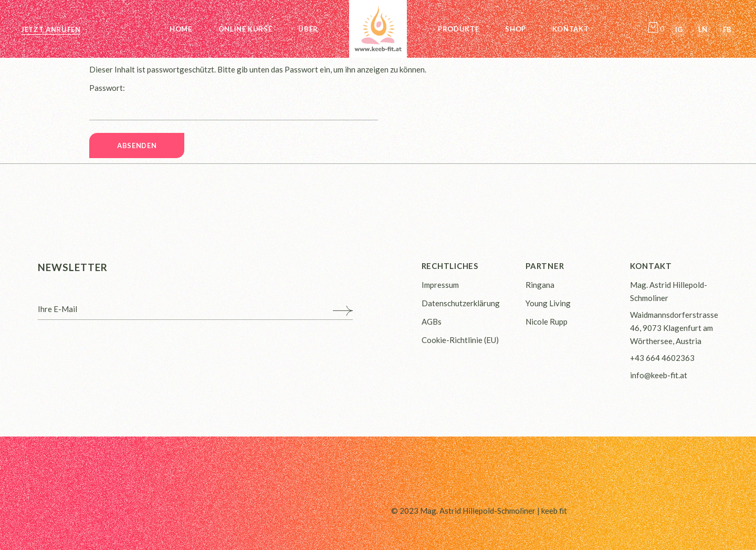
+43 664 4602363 (662, 358)
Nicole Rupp (547, 321)
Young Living (548, 303)
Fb (727, 29)
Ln (703, 29)
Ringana (540, 285)
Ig (679, 29)
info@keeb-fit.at (659, 375)
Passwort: (234, 102)
